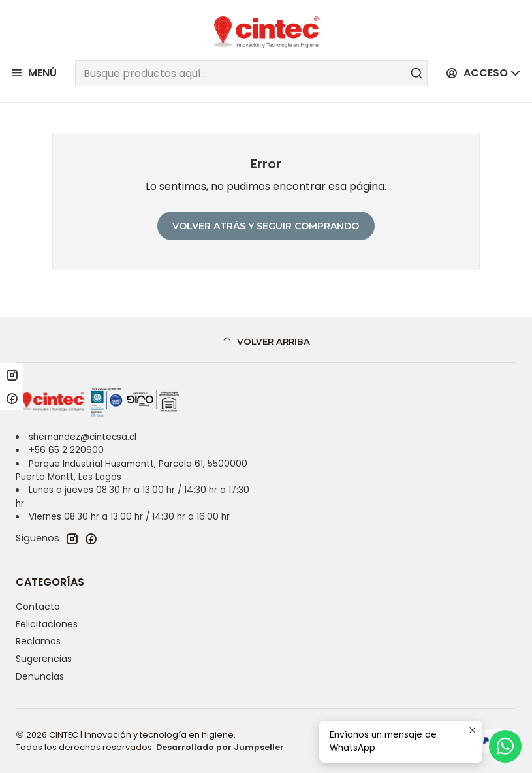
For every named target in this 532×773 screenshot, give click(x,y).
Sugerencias (44, 659)
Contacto (38, 607)
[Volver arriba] (266, 342)
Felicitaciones (47, 624)
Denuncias (40, 676)
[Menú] (34, 73)
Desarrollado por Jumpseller (220, 747)
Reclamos (38, 641)
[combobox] (251, 73)
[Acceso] (484, 73)
